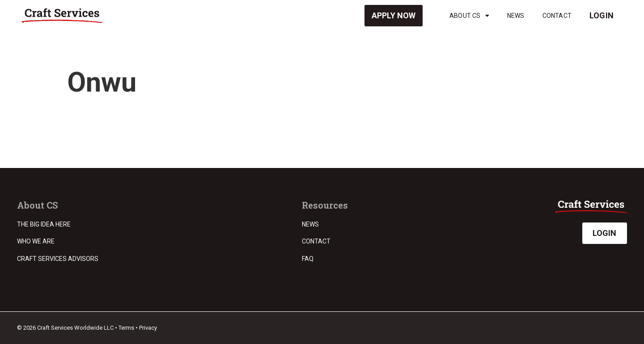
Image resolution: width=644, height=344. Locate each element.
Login (602, 15)
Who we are (36, 241)
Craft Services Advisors (58, 259)
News (516, 16)
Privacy (148, 328)
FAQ (308, 259)
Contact (557, 16)
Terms (126, 328)
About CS (469, 16)
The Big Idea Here (44, 224)
